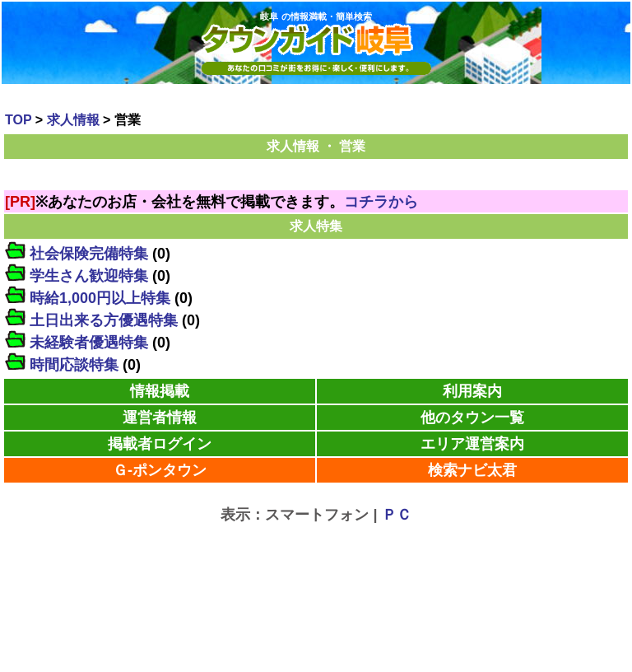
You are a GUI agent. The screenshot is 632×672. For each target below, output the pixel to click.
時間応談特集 (74, 365)
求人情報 (73, 120)
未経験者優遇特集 (89, 343)
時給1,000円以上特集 (100, 298)
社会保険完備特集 (89, 254)
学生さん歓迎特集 (89, 276)
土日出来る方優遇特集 (104, 320)
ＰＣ (397, 515)
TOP (18, 120)
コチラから (381, 202)
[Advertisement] (316, 555)
